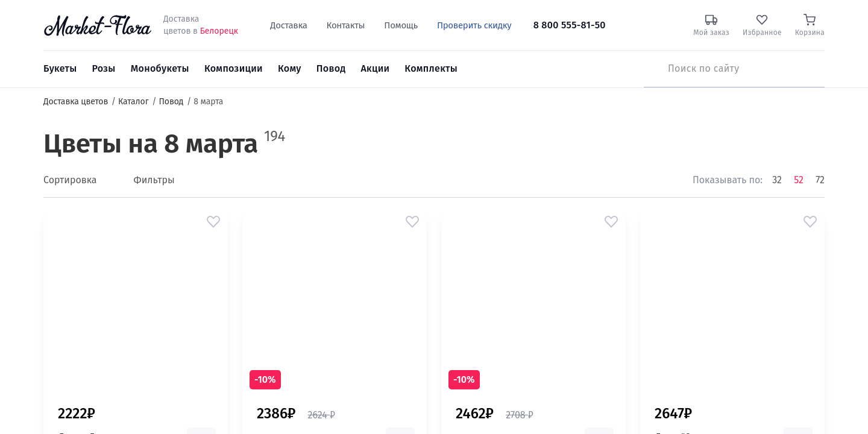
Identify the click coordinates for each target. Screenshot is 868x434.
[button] (213, 222)
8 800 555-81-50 (570, 25)
